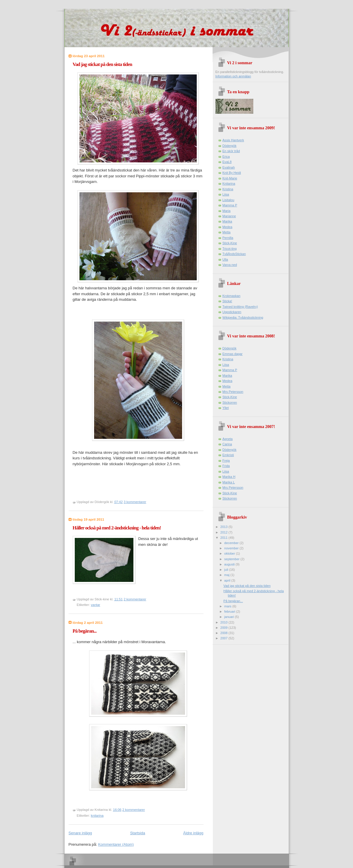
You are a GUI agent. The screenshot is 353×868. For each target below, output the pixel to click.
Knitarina (229, 184)
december (232, 543)
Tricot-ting (230, 249)
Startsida (138, 833)
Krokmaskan (231, 296)
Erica (226, 157)
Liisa (226, 194)
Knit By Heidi (232, 173)
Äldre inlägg (193, 833)
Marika (227, 221)
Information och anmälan (233, 76)
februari (230, 611)
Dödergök (230, 146)
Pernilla (228, 238)
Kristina (228, 189)
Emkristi (228, 455)
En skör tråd (231, 151)
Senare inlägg (80, 833)
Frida (226, 466)
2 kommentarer (135, 599)
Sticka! (227, 301)
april (228, 580)
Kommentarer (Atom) (116, 844)
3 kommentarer (135, 502)
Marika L (229, 482)
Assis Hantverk (233, 140)
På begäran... (85, 631)
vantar (96, 605)
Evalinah (229, 167)
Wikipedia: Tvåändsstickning (243, 317)
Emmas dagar (233, 354)
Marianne (229, 216)
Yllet (226, 408)
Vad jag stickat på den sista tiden (102, 64)
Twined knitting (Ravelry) (240, 307)
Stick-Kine (230, 243)
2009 (225, 628)
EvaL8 (227, 162)
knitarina (97, 816)
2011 (225, 538)
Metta (227, 232)
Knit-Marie (230, 178)
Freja (226, 461)
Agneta (228, 439)
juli (227, 570)
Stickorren (230, 402)
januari (230, 617)
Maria (227, 211)
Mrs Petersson (233, 392)
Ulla (225, 259)
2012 (225, 532)
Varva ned (230, 265)
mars (228, 606)
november (232, 548)
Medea (228, 227)
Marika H (229, 477)
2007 (225, 638)
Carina (227, 444)
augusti (230, 564)
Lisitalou (229, 200)
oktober (230, 553)
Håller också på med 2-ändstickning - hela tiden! (117, 528)
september (232, 559)
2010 (225, 622)
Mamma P (230, 205)
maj (227, 575)
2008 (225, 633)
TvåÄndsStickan (234, 254)
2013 (225, 527)
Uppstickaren (232, 312)
